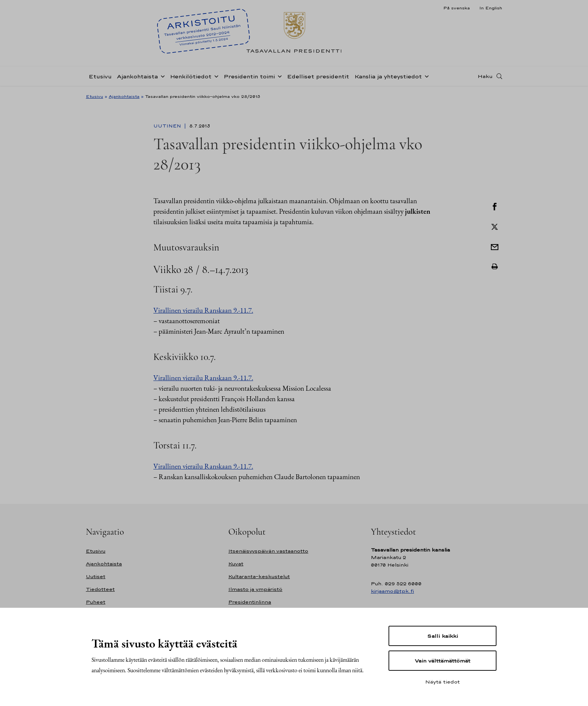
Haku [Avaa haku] (485, 76)
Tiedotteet (100, 589)
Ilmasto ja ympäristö (255, 589)
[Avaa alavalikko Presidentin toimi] (278, 76)
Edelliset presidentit (318, 76)
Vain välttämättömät (442, 661)
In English (491, 8)
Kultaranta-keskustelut (259, 576)
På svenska (457, 8)
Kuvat (236, 564)
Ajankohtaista (137, 76)
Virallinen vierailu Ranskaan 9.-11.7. (203, 310)
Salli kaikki (442, 636)
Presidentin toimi (249, 76)
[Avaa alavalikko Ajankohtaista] (161, 76)
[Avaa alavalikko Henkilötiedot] (215, 76)
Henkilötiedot (191, 76)
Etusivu (100, 76)
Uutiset (96, 576)
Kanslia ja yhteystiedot (388, 76)
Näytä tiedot (442, 682)
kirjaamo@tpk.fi (392, 591)
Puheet (96, 602)
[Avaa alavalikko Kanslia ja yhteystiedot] (425, 76)
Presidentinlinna (250, 602)
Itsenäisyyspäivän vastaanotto (268, 551)
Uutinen (168, 126)
